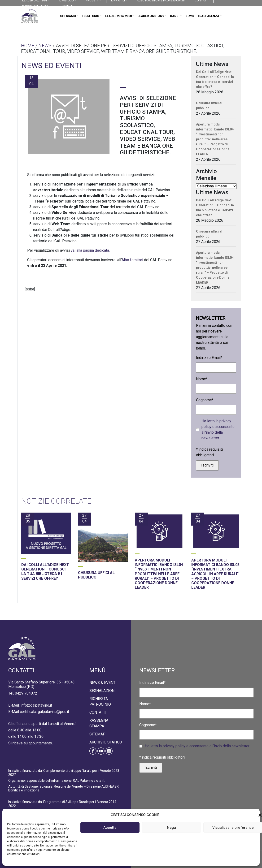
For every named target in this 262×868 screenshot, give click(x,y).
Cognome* (205, 400)
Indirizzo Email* (209, 358)
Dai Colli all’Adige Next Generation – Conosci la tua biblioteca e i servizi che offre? (215, 79)
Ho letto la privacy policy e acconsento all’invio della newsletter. (218, 430)
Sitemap (97, 734)
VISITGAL (68, 6)
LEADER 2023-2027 (151, 16)
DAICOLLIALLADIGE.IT (37, 6)
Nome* (202, 379)
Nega (171, 828)
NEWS (190, 16)
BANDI (175, 16)
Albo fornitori (132, 260)
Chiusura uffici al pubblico (209, 106)
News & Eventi (103, 683)
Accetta (110, 828)
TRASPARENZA (208, 16)
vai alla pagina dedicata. (90, 250)
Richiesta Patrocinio (100, 702)
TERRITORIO (90, 16)
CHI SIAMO (68, 16)
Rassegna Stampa (99, 723)
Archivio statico (106, 742)
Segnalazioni (103, 691)
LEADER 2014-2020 (118, 16)
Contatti (98, 712)
